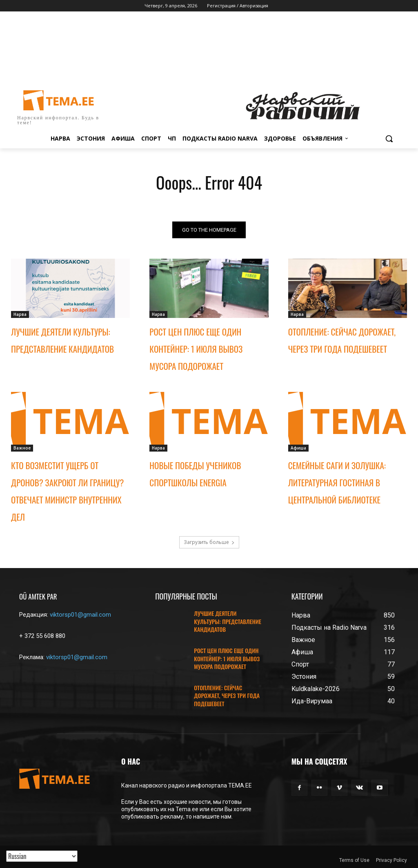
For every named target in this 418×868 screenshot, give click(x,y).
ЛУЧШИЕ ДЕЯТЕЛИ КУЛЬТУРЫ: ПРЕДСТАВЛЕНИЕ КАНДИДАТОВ (228, 621)
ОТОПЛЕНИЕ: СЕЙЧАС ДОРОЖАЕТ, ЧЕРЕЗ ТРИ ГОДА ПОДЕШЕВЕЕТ (227, 696)
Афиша (298, 448)
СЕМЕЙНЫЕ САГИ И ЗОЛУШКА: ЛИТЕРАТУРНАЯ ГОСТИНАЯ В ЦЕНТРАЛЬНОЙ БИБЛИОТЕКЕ (337, 482)
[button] (389, 139)
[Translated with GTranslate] (42, 856)
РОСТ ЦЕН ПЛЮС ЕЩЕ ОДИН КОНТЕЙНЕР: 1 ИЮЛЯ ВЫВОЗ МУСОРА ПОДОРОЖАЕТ (196, 349)
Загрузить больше (209, 542)
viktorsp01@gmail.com (80, 615)
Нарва (20, 315)
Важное (22, 448)
